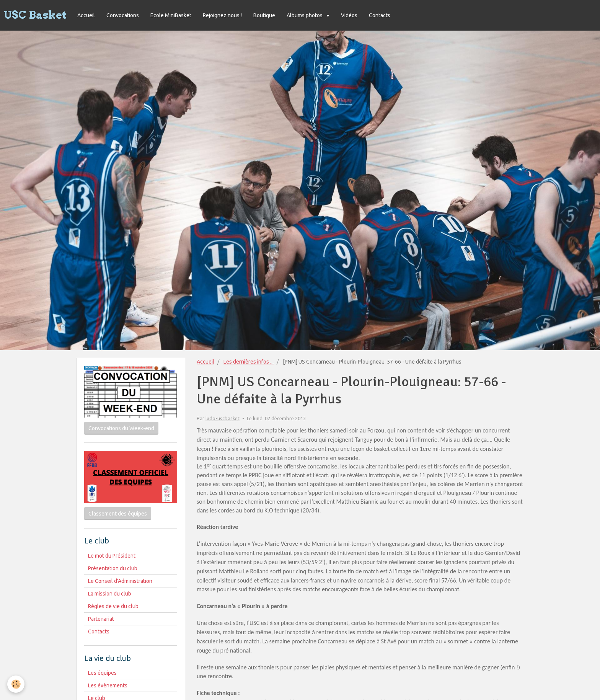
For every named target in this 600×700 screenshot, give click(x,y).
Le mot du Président (112, 556)
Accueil (86, 15)
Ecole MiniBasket (171, 15)
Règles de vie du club (113, 606)
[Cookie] (16, 684)
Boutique (264, 15)
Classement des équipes (118, 514)
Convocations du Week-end (121, 428)
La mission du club (110, 594)
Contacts (380, 15)
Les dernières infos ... (249, 362)
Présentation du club (113, 568)
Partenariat (101, 619)
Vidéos (349, 15)
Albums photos (305, 15)
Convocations (123, 15)
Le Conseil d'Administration (120, 581)
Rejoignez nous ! (222, 15)
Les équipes (102, 673)
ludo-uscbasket (223, 418)
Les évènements (108, 685)
